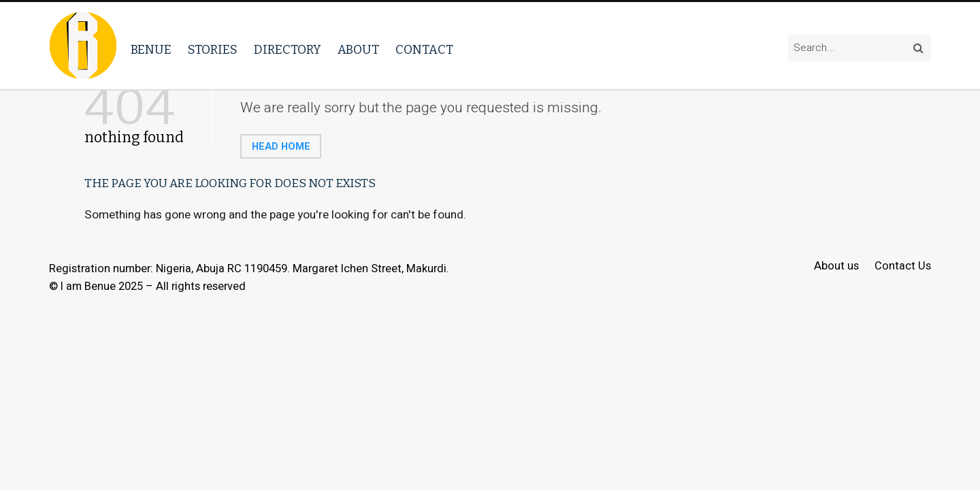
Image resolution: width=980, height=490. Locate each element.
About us (836, 266)
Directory (288, 50)
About (358, 50)
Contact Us (903, 266)
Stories (213, 50)
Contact (424, 50)
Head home (281, 147)
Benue (151, 50)
